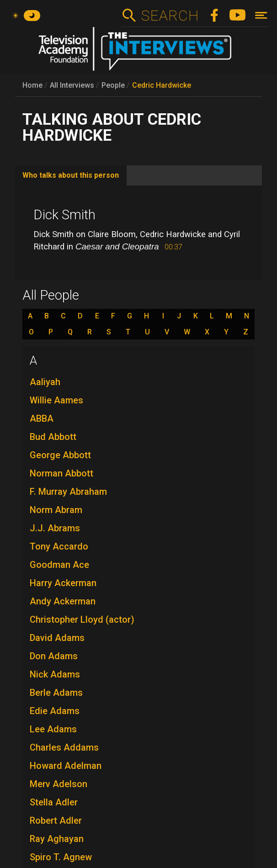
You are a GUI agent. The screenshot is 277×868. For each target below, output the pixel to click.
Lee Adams (53, 729)
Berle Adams (56, 693)
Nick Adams (55, 674)
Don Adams (54, 656)
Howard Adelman (66, 766)
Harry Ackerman (63, 583)
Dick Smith (64, 215)
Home (32, 85)
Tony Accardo (59, 546)
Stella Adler (54, 802)
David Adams (57, 638)
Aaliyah (45, 382)
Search (170, 16)
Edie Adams (55, 711)
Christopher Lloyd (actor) (82, 619)
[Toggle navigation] (261, 15)
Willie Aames (56, 400)
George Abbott (60, 455)
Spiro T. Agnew (61, 857)
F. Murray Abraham (68, 492)
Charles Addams (64, 747)
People (113, 85)
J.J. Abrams (55, 528)
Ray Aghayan (57, 839)
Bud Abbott (53, 437)
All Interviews (72, 85)
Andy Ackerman (63, 601)
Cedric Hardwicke (162, 85)
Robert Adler (56, 820)
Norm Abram (56, 510)
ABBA (42, 418)
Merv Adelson (59, 784)
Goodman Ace (59, 565)
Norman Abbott (61, 473)
